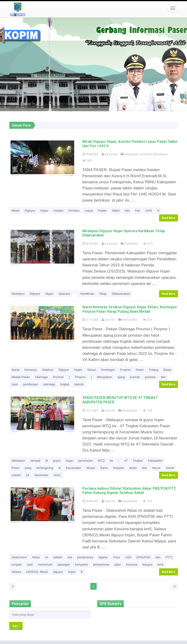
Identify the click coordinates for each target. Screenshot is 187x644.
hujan (70, 461)
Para (117, 557)
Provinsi (58, 377)
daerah (79, 384)
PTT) (169, 557)
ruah (30, 565)
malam (16, 475)
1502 (87, 160)
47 (126, 461)
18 (28, 475)
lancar (156, 468)
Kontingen (108, 370)
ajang (121, 377)
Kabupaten (155, 461)
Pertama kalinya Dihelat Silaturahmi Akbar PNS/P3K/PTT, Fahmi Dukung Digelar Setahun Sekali (129, 491)
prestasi (150, 377)
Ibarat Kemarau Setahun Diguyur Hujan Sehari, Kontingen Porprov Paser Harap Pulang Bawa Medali (130, 309)
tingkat (65, 384)
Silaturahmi (19, 557)
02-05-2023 (90, 244)
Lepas (89, 211)
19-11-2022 (90, 410)
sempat (35, 461)
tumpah (17, 565)
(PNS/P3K (143, 557)
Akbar (36, 557)
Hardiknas (87, 294)
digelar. (103, 557)
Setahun (48, 370)
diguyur (58, 572)
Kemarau (31, 370)
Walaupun (18, 461)
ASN (128, 557)
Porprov (125, 370)
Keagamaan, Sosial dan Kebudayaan (144, 154)
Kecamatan (73, 468)
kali (70, 557)
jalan (118, 565)
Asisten (58, 211)
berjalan (119, 468)
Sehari (92, 370)
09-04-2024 (90, 154)
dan (163, 377)
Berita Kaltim (128, 320)
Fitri (137, 211)
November (41, 475)
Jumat (170, 468)
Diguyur (30, 211)
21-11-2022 (90, 320)
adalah (58, 557)
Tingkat (138, 461)
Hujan (44, 211)
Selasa (16, 572)
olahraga (49, 384)
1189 (147, 410)
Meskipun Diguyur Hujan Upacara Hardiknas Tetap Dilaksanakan (124, 233)
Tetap (103, 294)
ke (111, 461)
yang (28, 468)
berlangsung (45, 468)
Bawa (167, 370)
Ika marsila (110, 154)
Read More (169, 218)
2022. (57, 475)
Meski (16, 211)
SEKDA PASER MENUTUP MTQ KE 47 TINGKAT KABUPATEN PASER (120, 400)
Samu (104, 468)
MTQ (101, 461)
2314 (147, 320)
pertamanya (85, 557)
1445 (148, 211)
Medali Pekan (21, 377)
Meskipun (18, 294)
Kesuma (132, 565)
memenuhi (45, 565)
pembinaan (30, 384)
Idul (127, 211)
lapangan (64, 565)
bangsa (148, 565)
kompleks (82, 565)
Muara (91, 468)
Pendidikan (129, 244)
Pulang (154, 370)
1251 (147, 501)
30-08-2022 (90, 501)
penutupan (86, 461)
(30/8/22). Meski (37, 572)
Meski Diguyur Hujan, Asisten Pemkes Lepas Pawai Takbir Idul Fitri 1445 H (130, 144)
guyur (57, 461)
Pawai (102, 211)
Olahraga (41, 377)
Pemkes (74, 211)
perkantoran (101, 565)
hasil (15, 384)
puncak (135, 377)
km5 (160, 565)
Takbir (116, 211)
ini (47, 557)
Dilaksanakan (121, 294)
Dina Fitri (108, 320)
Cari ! (16, 626)
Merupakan (104, 377)
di (47, 461)
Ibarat (16, 370)
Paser (140, 370)
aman (133, 468)
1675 (148, 244)
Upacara (64, 294)
